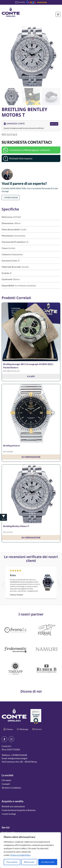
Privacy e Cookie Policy (20, 855)
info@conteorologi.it (18, 758)
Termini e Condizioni (11, 788)
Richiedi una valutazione (13, 806)
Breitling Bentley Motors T (16, 526)
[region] (30, 850)
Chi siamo (6, 780)
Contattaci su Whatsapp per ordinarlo (30, 150)
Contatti (6, 784)
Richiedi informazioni (21, 158)
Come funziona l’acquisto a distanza (19, 810)
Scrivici (37, 729)
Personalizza (12, 862)
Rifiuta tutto (29, 862)
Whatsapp (23, 729)
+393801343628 (11, 198)
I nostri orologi (9, 814)
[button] (57, 56)
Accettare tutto (48, 862)
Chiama (8, 729)
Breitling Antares (12, 445)
